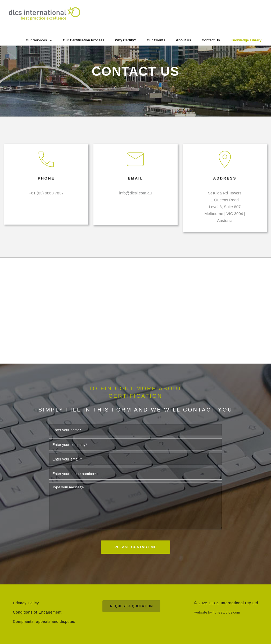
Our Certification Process (84, 40)
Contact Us (211, 40)
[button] (39, 40)
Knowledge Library (246, 40)
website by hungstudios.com (217, 612)
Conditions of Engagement (37, 612)
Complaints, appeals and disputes (44, 621)
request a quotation (132, 606)
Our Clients (156, 40)
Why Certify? (125, 40)
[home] (44, 14)
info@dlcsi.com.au (136, 196)
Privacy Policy (26, 603)
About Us (184, 40)
